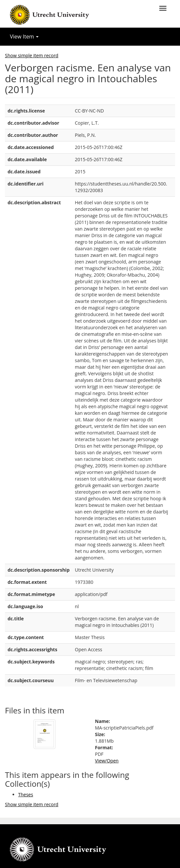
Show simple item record (32, 55)
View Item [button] (24, 37)
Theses (26, 794)
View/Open (107, 761)
